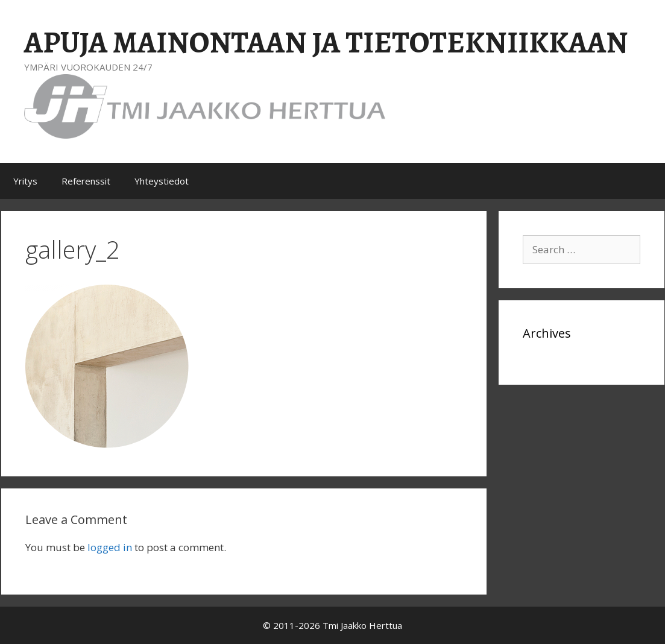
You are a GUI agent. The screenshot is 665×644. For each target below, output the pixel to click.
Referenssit (86, 181)
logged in (110, 547)
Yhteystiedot (162, 181)
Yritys (25, 181)
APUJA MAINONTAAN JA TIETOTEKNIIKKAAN (326, 42)
